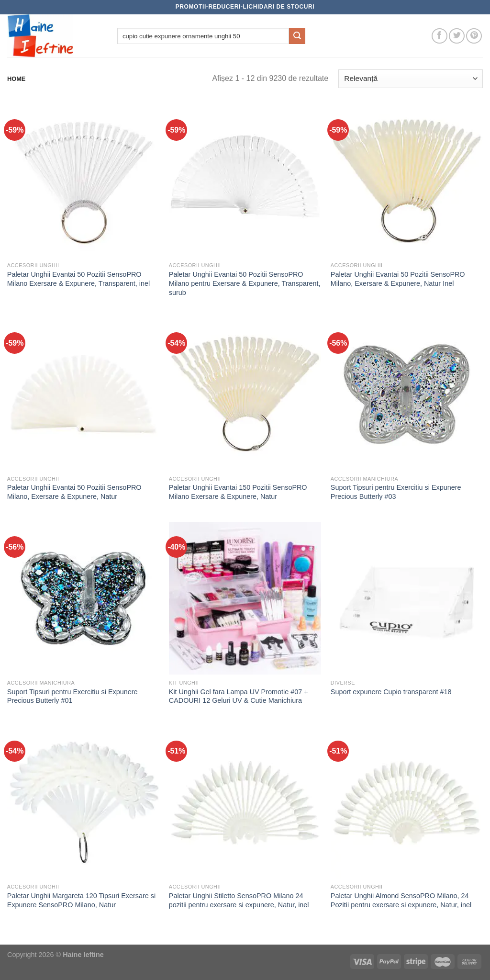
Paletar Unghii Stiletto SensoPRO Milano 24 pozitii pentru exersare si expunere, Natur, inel (239, 900)
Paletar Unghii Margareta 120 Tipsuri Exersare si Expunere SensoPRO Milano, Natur (81, 900)
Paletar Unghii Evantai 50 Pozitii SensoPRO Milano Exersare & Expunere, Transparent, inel (78, 279)
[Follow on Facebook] (440, 36)
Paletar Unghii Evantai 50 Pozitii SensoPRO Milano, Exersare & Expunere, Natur (74, 492)
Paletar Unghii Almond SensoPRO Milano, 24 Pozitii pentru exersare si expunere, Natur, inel (401, 900)
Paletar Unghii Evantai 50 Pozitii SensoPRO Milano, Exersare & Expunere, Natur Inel (398, 279)
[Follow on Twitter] (457, 36)
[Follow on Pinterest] (474, 36)
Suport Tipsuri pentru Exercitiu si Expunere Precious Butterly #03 (396, 492)
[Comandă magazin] (411, 79)
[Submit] (297, 36)
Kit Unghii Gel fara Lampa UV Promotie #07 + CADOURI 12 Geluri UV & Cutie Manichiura (239, 696)
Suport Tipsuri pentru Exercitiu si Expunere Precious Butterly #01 (72, 696)
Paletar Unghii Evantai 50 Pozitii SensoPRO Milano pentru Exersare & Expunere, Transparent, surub (245, 283)
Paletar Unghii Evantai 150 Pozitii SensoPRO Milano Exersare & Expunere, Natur (238, 492)
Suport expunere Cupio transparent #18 (391, 692)
